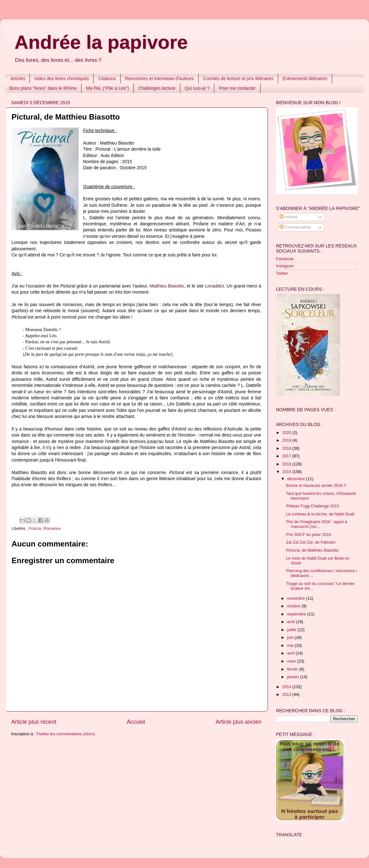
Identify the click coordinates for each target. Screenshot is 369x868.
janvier (294, 677)
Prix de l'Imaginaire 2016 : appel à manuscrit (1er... (316, 524)
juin (291, 638)
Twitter (282, 273)
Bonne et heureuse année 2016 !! (316, 486)
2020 (287, 433)
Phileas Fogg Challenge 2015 (312, 506)
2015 (287, 472)
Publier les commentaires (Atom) (66, 734)
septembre (297, 614)
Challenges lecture (157, 88)
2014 (287, 687)
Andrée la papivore (101, 42)
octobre (295, 606)
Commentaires (295, 227)
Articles (18, 79)
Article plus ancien (239, 722)
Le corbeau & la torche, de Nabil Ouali (320, 514)
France (35, 529)
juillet (292, 630)
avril (292, 653)
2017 (287, 456)
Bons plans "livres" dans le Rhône (43, 88)
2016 (287, 464)
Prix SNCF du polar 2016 (308, 535)
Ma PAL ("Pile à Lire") (107, 88)
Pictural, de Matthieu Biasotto (312, 550)
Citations (107, 79)
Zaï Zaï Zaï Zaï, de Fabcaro (311, 542)
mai (291, 646)
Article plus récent (34, 722)
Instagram (285, 266)
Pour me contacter (237, 88)
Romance (52, 529)
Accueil (136, 722)
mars (292, 661)
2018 (287, 448)
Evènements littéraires (305, 79)
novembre (297, 598)
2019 (287, 440)
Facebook (285, 259)
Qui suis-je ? (197, 88)
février (293, 669)
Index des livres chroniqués (62, 79)
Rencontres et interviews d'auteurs (159, 79)
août (292, 622)
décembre (297, 479)
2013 (287, 695)
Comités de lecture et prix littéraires (238, 79)
